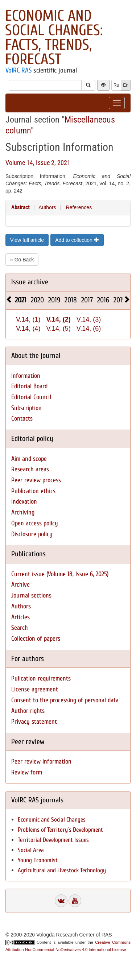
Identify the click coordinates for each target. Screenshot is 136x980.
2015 (119, 300)
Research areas (30, 469)
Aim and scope (29, 459)
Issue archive (30, 282)
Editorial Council (31, 397)
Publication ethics (33, 491)
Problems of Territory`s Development (60, 830)
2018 (71, 300)
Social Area (31, 850)
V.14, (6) (89, 328)
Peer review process (36, 480)
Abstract (20, 207)
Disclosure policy (32, 534)
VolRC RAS (18, 70)
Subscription (26, 408)
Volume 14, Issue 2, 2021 (38, 163)
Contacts (22, 419)
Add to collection (77, 240)
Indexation (24, 502)
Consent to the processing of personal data (65, 700)
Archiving (23, 512)
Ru (116, 85)
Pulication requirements (41, 679)
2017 (87, 300)
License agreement (35, 689)
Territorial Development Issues (53, 840)
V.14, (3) (89, 319)
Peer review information (41, 762)
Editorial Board (29, 386)
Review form (27, 772)
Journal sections (31, 596)
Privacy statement (34, 722)
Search (20, 628)
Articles (20, 617)
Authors (47, 207)
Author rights (28, 711)
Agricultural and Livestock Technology (62, 870)
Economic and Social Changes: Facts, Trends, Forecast (54, 38)
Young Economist (38, 860)
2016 (103, 300)
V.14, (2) (58, 319)
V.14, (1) (28, 319)
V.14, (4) (28, 328)
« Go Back (22, 260)
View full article (27, 240)
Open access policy (35, 523)
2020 (37, 300)
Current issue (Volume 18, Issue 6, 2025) (60, 574)
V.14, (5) (58, 328)
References (79, 207)
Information (26, 376)
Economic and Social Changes (52, 820)
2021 (21, 300)
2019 (54, 300)
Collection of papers (36, 639)
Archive (20, 585)
